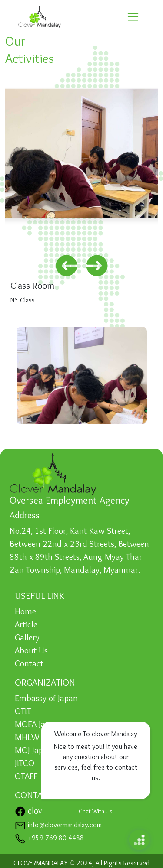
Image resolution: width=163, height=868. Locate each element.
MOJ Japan (33, 751)
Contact (29, 664)
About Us (31, 651)
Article (26, 625)
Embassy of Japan (46, 699)
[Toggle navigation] (133, 17)
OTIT (23, 712)
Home (25, 612)
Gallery (27, 638)
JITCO (25, 764)
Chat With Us (96, 812)
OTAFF (26, 777)
